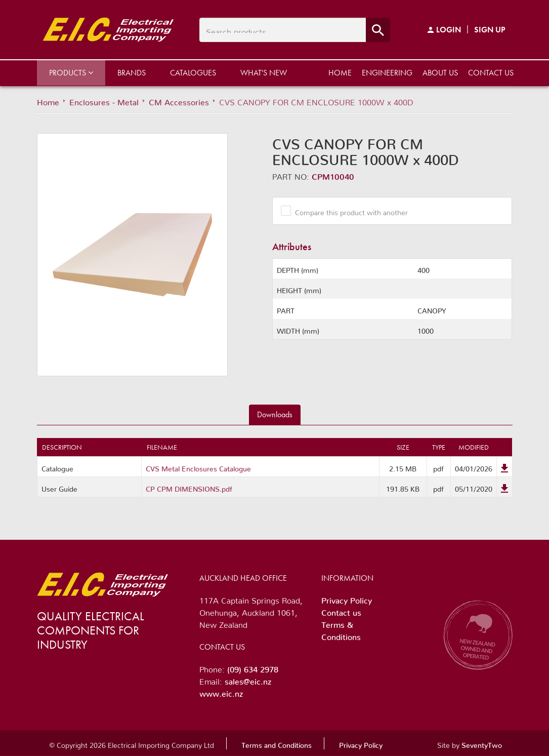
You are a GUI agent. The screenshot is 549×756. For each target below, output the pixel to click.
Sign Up (490, 30)
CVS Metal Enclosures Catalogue (198, 467)
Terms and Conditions (277, 743)
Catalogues (193, 73)
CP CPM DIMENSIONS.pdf (189, 487)
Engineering (387, 73)
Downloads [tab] (275, 414)
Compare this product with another (348, 211)
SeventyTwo (482, 743)
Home (340, 73)
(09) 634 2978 (253, 667)
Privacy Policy (347, 599)
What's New (264, 73)
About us (440, 73)
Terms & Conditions (341, 629)
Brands (132, 73)
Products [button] (71, 73)
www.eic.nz (221, 692)
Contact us (491, 73)
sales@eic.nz (248, 680)
